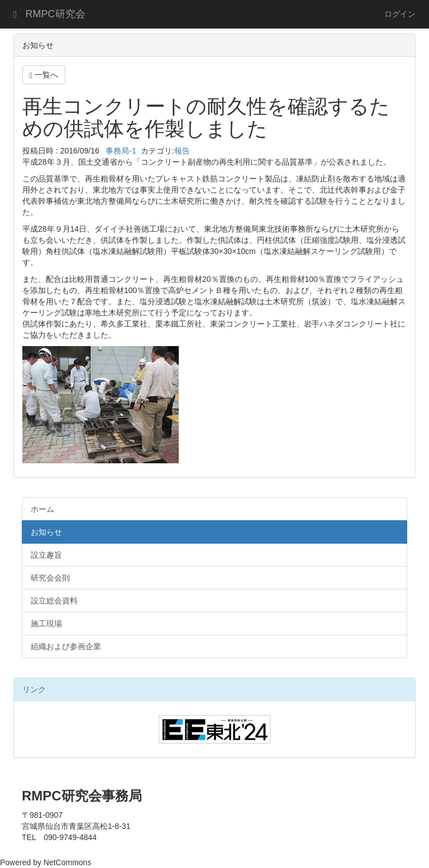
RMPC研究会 (56, 14)
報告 (182, 151)
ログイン (400, 14)
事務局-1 (120, 151)
